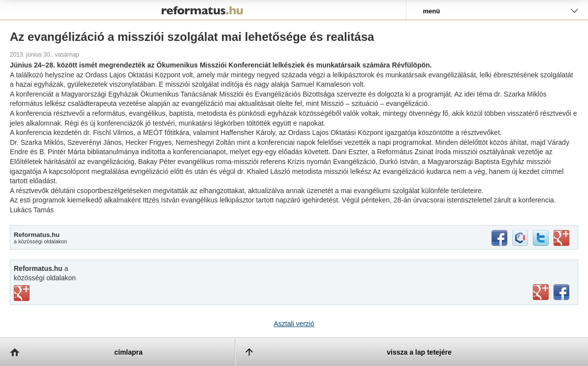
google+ (561, 238)
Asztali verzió (294, 324)
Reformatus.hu (203, 10)
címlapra (128, 352)
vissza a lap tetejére (419, 352)
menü (432, 11)
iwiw (520, 238)
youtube (541, 292)
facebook (499, 238)
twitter (541, 238)
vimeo (22, 293)
